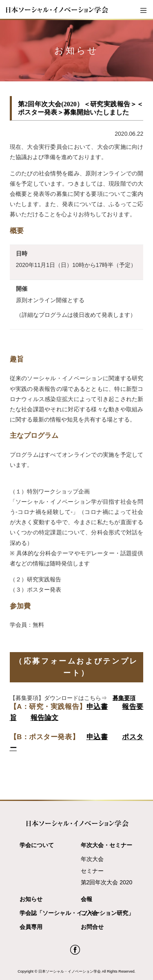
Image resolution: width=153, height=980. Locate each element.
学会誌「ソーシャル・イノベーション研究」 (48, 913)
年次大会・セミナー (106, 845)
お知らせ (31, 899)
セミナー (92, 871)
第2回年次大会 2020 (107, 882)
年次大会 (92, 859)
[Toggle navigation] (143, 11)
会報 (86, 899)
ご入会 (89, 913)
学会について (37, 845)
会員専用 (31, 927)
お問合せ (92, 927)
